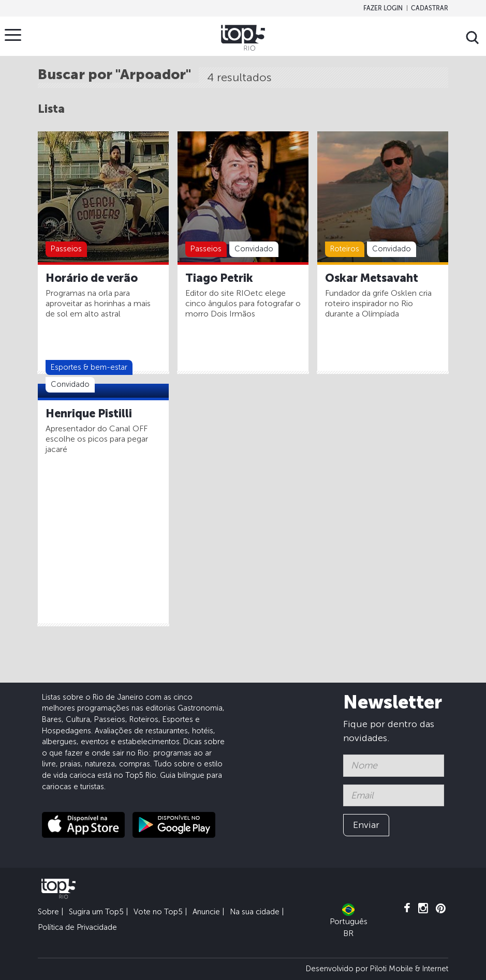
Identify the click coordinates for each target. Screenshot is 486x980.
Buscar (473, 38)
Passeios (66, 249)
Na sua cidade (255, 912)
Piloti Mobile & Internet (409, 969)
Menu (15, 35)
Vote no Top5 (158, 912)
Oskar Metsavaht (372, 278)
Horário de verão (92, 278)
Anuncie (206, 912)
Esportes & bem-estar (89, 367)
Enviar (366, 825)
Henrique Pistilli (89, 414)
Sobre (48, 912)
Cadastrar (430, 8)
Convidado (254, 249)
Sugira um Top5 (96, 912)
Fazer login (383, 8)
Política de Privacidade (77, 927)
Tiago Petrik (219, 278)
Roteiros (345, 249)
